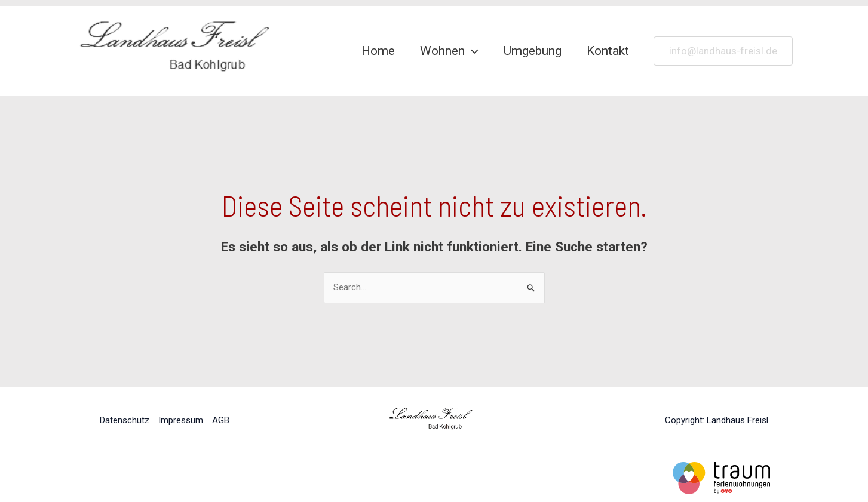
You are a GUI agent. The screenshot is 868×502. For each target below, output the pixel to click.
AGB (221, 420)
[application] (472, 51)
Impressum (181, 420)
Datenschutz (125, 420)
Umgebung (533, 51)
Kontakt (608, 51)
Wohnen (449, 51)
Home (378, 51)
